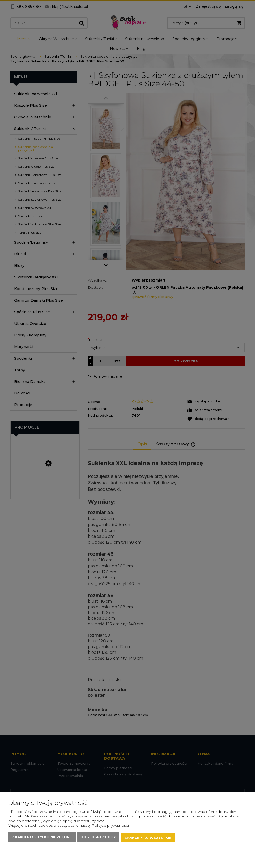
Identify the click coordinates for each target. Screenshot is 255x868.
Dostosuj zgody (98, 838)
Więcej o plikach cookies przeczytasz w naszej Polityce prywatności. (69, 827)
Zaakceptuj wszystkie (148, 838)
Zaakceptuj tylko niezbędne (42, 838)
